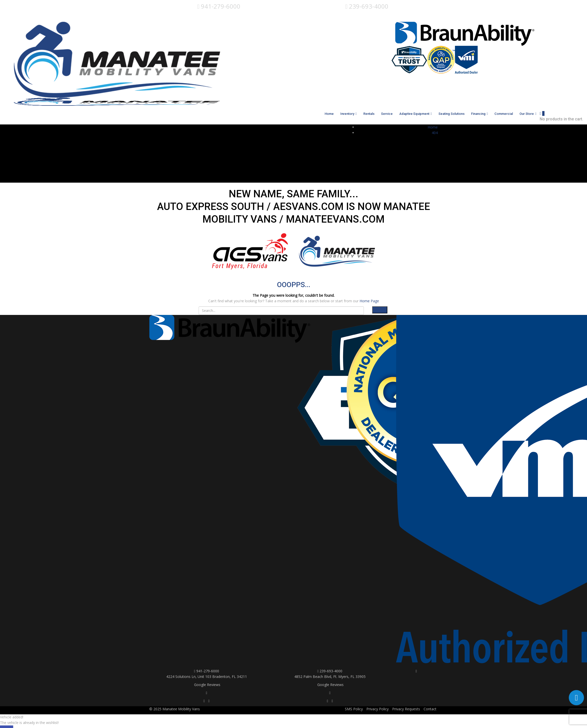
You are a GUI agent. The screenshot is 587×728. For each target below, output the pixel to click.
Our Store (527, 114)
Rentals (369, 114)
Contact (430, 709)
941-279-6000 (219, 6)
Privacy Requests (406, 709)
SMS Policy (354, 709)
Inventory (347, 114)
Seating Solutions (452, 114)
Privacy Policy (378, 709)
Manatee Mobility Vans (181, 709)
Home (329, 114)
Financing (478, 114)
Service (387, 114)
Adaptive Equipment (414, 114)
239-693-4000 (367, 6)
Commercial (504, 114)
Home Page (369, 301)
